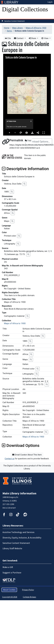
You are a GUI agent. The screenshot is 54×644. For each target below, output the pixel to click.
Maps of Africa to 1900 (36, 28)
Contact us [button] (10, 459)
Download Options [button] (21, 445)
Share (33, 38)
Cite (8, 38)
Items (9, 31)
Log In (50, 2)
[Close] (31, 121)
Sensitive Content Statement (15, 21)
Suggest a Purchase (12, 573)
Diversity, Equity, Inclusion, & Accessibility (22, 538)
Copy (28, 140)
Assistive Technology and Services (18, 532)
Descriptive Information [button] (25, 169)
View (45, 38)
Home (7, 28)
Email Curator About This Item (27, 455)
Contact (19, 38)
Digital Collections (25, 9)
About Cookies (9, 590)
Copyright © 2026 (10, 597)
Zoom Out (15, 133)
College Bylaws (29, 597)
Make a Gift (8, 567)
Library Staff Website (12, 549)
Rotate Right (21, 133)
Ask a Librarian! (9, 508)
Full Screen (44, 133)
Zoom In (10, 133)
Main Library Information (19, 493)
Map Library (18, 28)
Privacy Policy (28, 590)
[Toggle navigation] (6, 16)
